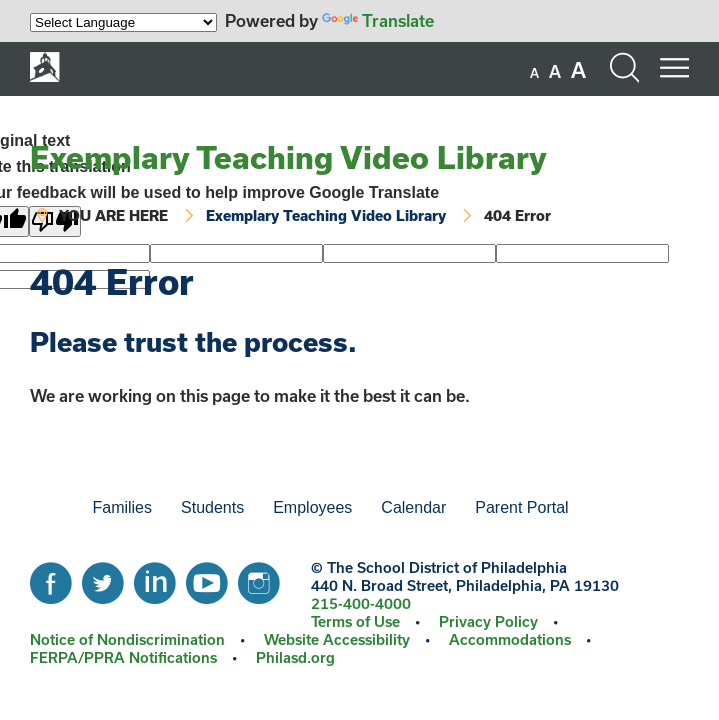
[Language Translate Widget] (123, 22)
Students (212, 507)
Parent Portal (521, 507)
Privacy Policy (488, 621)
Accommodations (510, 639)
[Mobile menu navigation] (674, 68)
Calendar (413, 507)
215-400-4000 (361, 603)
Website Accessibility (337, 639)
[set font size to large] (578, 70)
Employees (312, 507)
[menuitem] (44, 508)
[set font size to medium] (555, 72)
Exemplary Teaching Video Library (288, 157)
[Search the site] (624, 68)
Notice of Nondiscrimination (127, 639)
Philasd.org (295, 657)
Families (122, 507)
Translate (378, 20)
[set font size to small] (534, 73)
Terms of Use (355, 621)
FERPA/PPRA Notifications (123, 657)
